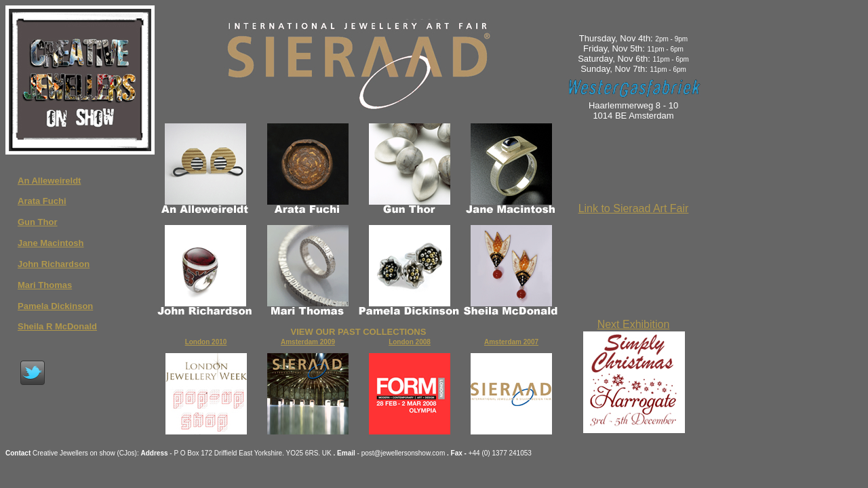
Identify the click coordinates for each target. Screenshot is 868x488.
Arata (30, 201)
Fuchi (55, 201)
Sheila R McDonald (57, 326)
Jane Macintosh (51, 243)
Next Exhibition (634, 324)
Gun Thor (38, 222)
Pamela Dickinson (55, 306)
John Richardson (54, 264)
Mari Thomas (45, 285)
